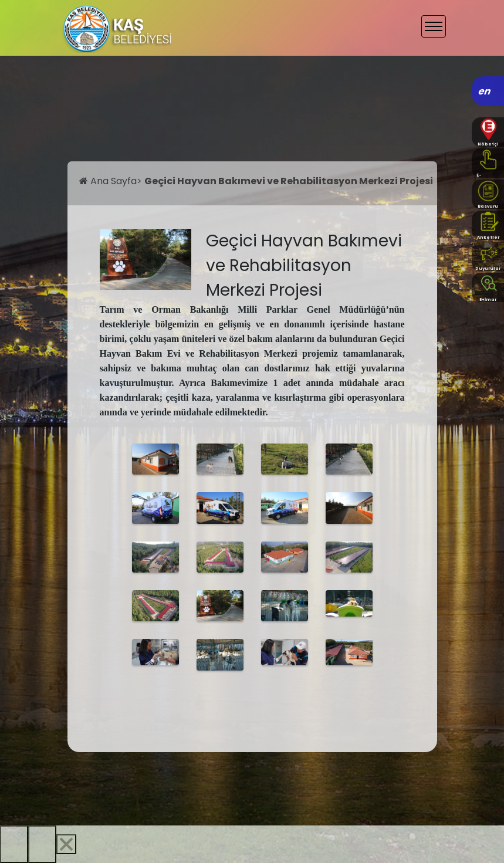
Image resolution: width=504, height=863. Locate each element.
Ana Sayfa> (112, 181)
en (485, 91)
